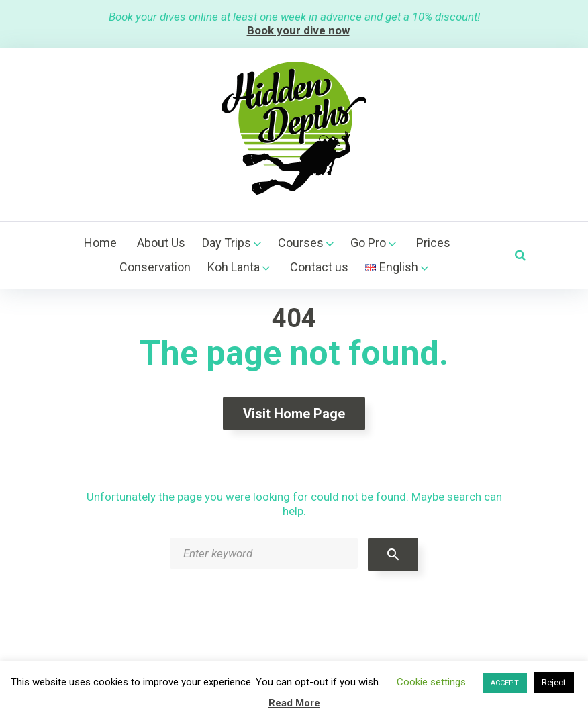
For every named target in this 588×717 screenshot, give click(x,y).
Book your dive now (298, 30)
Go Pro (368, 243)
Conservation (155, 267)
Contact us (319, 267)
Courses (301, 243)
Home (100, 243)
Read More (294, 703)
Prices (433, 243)
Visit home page (294, 414)
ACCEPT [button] (505, 683)
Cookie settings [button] (431, 682)
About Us (161, 243)
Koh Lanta (234, 267)
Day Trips (227, 243)
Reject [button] (554, 682)
